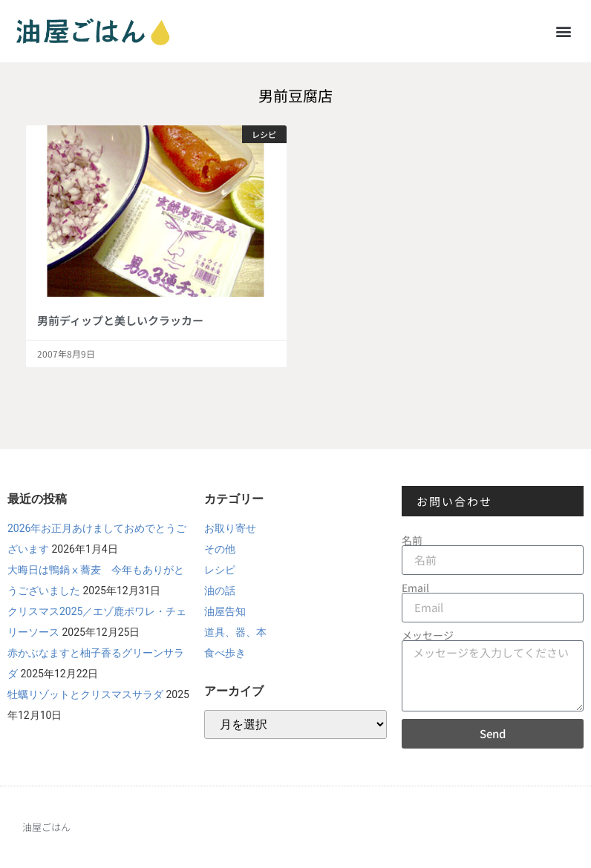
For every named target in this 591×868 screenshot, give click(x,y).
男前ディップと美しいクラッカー (120, 320)
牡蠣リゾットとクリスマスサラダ (85, 694)
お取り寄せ (230, 528)
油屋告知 (225, 611)
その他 (220, 549)
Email (415, 588)
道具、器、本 (235, 632)
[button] (564, 31)
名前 (412, 540)
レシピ (220, 570)
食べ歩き (225, 653)
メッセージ (428, 635)
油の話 (220, 591)
